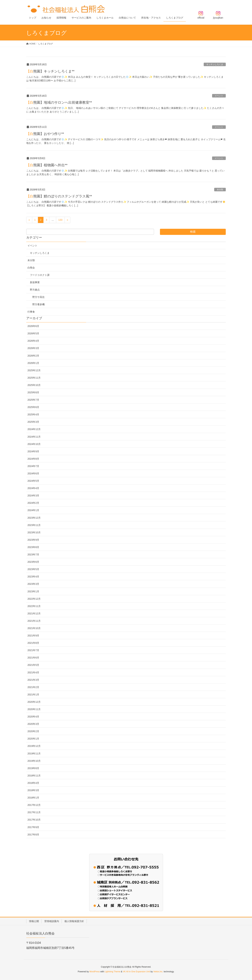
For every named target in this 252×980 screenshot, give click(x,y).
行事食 (31, 312)
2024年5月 (33, 481)
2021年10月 (34, 628)
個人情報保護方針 (74, 921)
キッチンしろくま (215, 64)
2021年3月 (33, 680)
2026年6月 (33, 326)
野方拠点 (35, 290)
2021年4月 (33, 672)
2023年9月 (33, 540)
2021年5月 (33, 665)
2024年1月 (33, 510)
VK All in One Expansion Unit (136, 972)
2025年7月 (33, 400)
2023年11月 (34, 525)
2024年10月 (34, 444)
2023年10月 (34, 532)
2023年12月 (34, 518)
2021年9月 (33, 636)
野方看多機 (38, 304)
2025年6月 (33, 407)
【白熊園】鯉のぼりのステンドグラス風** (59, 196)
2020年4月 (33, 717)
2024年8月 (33, 459)
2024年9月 (33, 451)
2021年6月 (33, 658)
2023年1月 (33, 591)
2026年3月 (33, 348)
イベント (219, 96)
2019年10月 (34, 761)
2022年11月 (34, 606)
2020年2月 (33, 731)
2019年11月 (34, 754)
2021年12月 (34, 613)
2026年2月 (33, 356)
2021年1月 (33, 695)
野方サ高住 (38, 297)
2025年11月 (34, 378)
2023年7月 (33, 554)
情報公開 (34, 921)
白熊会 (31, 268)
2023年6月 (33, 562)
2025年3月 (33, 422)
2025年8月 (33, 392)
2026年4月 (33, 341)
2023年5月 (33, 569)
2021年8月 (33, 643)
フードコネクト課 (40, 275)
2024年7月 (33, 466)
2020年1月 (33, 739)
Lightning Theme (112, 972)
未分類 (220, 190)
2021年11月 (34, 621)
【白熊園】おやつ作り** (45, 134)
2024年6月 (33, 473)
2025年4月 (33, 414)
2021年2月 (33, 687)
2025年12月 (34, 370)
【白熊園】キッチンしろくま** (50, 71)
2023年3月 (33, 584)
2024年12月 (34, 429)
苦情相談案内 (52, 921)
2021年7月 (33, 650)
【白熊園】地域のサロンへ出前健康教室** (59, 102)
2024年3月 (33, 496)
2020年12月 (34, 702)
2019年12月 (34, 746)
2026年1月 (33, 363)
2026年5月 (33, 333)
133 (60, 220)
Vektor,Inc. (158, 972)
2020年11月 (34, 709)
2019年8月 (33, 768)
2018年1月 (33, 798)
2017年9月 (33, 827)
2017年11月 (34, 812)
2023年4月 (33, 577)
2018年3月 (33, 790)
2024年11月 (34, 437)
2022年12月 (34, 599)
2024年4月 (33, 488)
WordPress (95, 972)
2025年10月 (34, 385)
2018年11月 (34, 776)
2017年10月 (34, 820)
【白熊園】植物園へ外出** (47, 165)
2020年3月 (33, 724)
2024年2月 (33, 503)
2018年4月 (33, 783)
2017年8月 (33, 835)
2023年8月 (33, 547)
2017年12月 (34, 805)
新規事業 (35, 282)
